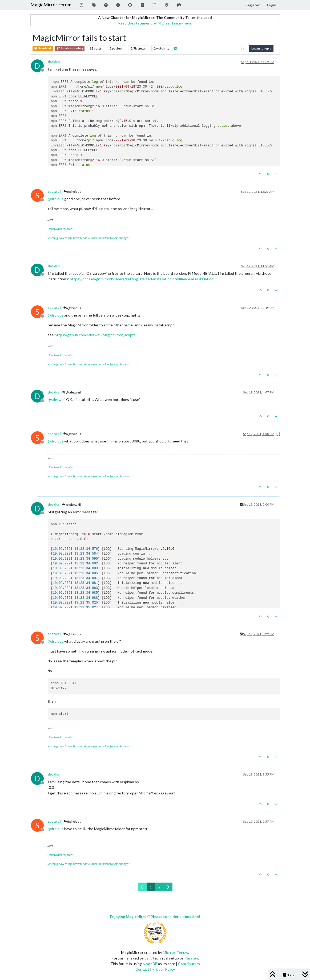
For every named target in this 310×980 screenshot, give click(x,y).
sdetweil (54, 192)
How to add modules (61, 229)
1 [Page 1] (151, 887)
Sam (148, 958)
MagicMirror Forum (51, 5)
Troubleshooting (70, 48)
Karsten (191, 958)
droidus (54, 62)
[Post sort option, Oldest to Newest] (243, 48)
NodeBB (150, 964)
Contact (142, 969)
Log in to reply (261, 48)
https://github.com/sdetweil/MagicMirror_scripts (95, 335)
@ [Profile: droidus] (56, 199)
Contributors (189, 964)
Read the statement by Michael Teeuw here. (155, 23)
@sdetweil (71, 392)
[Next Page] (168, 887)
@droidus (72, 192)
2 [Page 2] (159, 887)
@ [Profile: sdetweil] (57, 399)
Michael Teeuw (176, 952)
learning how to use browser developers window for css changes (88, 238)
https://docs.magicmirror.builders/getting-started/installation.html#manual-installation (142, 279)
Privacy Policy (164, 969)
